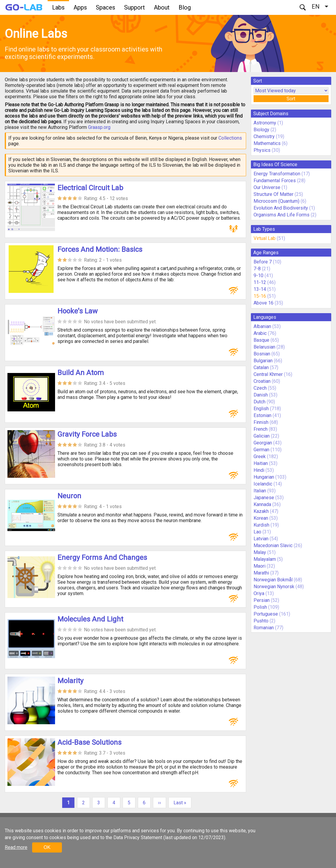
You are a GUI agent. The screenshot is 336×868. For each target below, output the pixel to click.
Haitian (261, 463)
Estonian (262, 415)
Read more (16, 847)
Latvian (261, 539)
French (261, 429)
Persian (262, 600)
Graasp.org (99, 127)
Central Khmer (268, 374)
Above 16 (264, 303)
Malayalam (265, 559)
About (162, 7)
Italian (260, 491)
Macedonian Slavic (273, 545)
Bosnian (262, 354)
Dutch (260, 402)
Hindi (259, 470)
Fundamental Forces (275, 181)
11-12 (260, 282)
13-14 (260, 289)
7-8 (257, 269)
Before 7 (263, 262)
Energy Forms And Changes (102, 558)
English (261, 409)
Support (135, 7)
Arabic (260, 333)
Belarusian (264, 347)
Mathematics (267, 143)
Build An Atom (81, 373)
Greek (260, 456)
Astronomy (265, 123)
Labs (58, 7)
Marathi (261, 573)
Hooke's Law (78, 311)
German (261, 450)
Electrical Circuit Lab (90, 188)
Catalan (261, 367)
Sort (291, 99)
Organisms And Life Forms (282, 215)
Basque (261, 340)
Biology (261, 130)
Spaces (106, 7)
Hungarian (264, 477)
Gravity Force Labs (87, 434)
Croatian (262, 381)
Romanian (264, 628)
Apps (80, 7)
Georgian (263, 443)
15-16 (260, 296)
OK (47, 847)
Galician (262, 436)
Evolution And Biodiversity (281, 208)
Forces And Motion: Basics (100, 249)
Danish (261, 395)
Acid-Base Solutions (89, 742)
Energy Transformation (277, 174)
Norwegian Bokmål (273, 580)
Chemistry (264, 136)
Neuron (69, 496)
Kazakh (261, 511)
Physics (262, 150)
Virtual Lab (265, 238)
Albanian (262, 326)
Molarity (70, 681)
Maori (260, 566)
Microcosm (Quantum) (276, 201)
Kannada (262, 504)
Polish (260, 607)
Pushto (261, 621)
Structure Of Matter (274, 194)
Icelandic (263, 484)
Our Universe (267, 187)
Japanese (264, 498)
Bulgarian (263, 361)
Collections (230, 138)
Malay (260, 552)
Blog (185, 7)
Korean (261, 518)
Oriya (259, 593)
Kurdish (261, 525)
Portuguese (266, 614)
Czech (260, 388)
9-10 (258, 275)
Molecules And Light (90, 619)
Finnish (261, 422)
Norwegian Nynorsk (274, 587)
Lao (257, 532)
